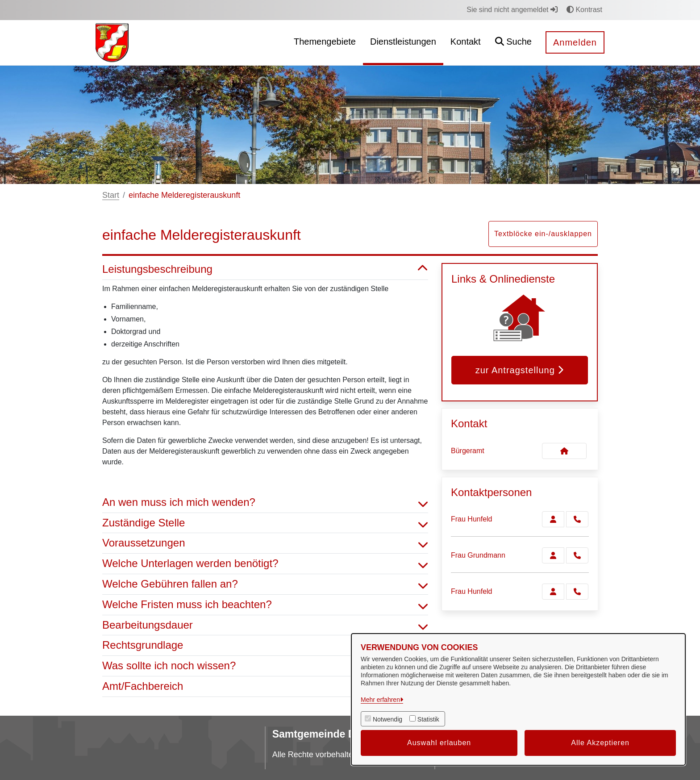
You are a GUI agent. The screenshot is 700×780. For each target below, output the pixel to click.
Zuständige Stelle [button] (265, 523)
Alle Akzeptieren (600, 743)
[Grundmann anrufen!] (577, 555)
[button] (513, 43)
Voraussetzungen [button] (265, 543)
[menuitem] (325, 43)
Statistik (428, 719)
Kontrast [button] (584, 10)
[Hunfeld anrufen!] (577, 519)
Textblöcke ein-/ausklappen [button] (543, 234)
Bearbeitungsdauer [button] (265, 625)
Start (111, 195)
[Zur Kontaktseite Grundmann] (553, 555)
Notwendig (387, 719)
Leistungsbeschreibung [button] (265, 269)
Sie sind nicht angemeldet (512, 10)
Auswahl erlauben (439, 743)
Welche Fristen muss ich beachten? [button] (265, 605)
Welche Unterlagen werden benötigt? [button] (265, 564)
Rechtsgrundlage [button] (265, 645)
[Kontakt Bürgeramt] (564, 451)
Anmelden (575, 42)
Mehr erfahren (380, 700)
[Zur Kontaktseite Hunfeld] (553, 519)
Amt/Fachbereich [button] (265, 686)
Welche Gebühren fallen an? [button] (265, 584)
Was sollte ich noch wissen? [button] (265, 666)
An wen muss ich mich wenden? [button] (265, 503)
